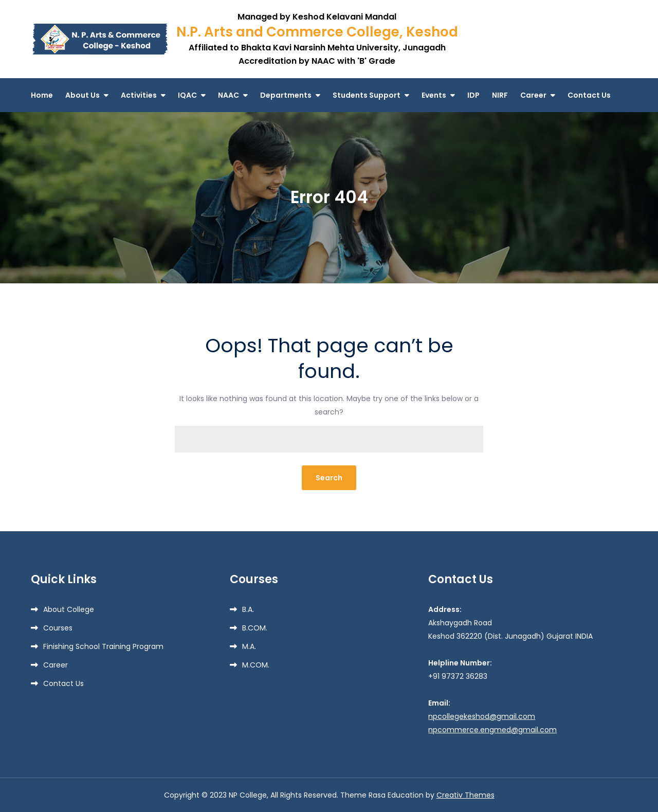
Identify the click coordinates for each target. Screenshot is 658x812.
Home (42, 95)
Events (434, 95)
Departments (286, 95)
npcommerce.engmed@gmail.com (492, 730)
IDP (473, 95)
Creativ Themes (465, 795)
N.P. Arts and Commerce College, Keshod (317, 32)
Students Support (367, 95)
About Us (83, 95)
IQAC (187, 95)
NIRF (500, 95)
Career (533, 95)
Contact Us (589, 95)
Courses (58, 628)
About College (69, 609)
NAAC (229, 95)
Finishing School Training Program (103, 646)
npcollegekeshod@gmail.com (482, 716)
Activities (139, 95)
